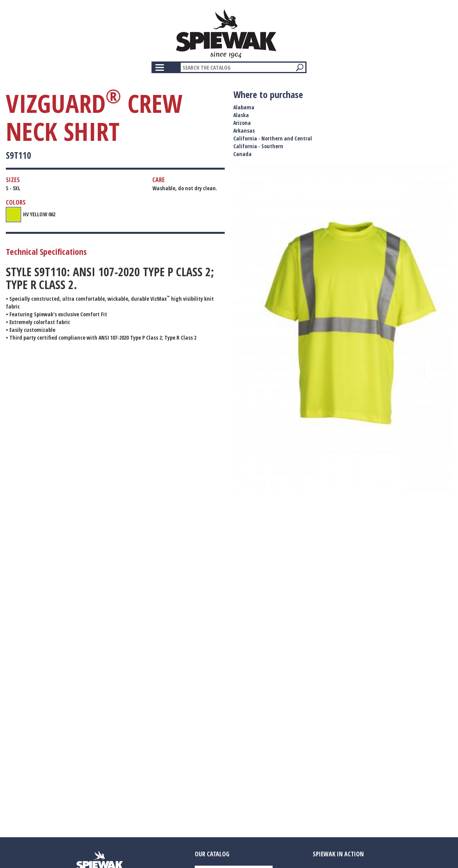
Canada (242, 154)
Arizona (242, 123)
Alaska (241, 115)
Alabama (244, 107)
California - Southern (258, 146)
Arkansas (244, 131)
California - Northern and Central (273, 138)
